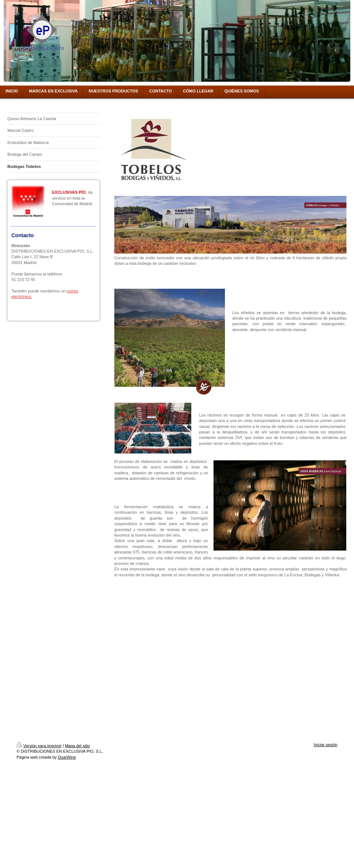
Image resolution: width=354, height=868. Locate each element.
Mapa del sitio (77, 746)
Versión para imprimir (39, 746)
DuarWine (67, 757)
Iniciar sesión (326, 745)
